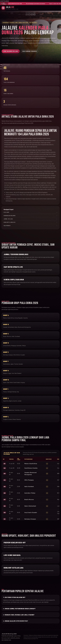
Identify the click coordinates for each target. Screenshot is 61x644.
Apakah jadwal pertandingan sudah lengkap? (20, 609)
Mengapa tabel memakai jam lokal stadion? (20, 615)
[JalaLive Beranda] (10, 8)
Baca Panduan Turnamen (30, 51)
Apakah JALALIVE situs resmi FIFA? (16, 621)
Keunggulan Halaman (31, 216)
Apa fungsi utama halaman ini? (15, 597)
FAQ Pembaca (31, 226)
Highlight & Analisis (31, 222)
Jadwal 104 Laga (31, 219)
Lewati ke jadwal (4, 1)
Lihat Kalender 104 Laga (11, 51)
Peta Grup (31, 212)
